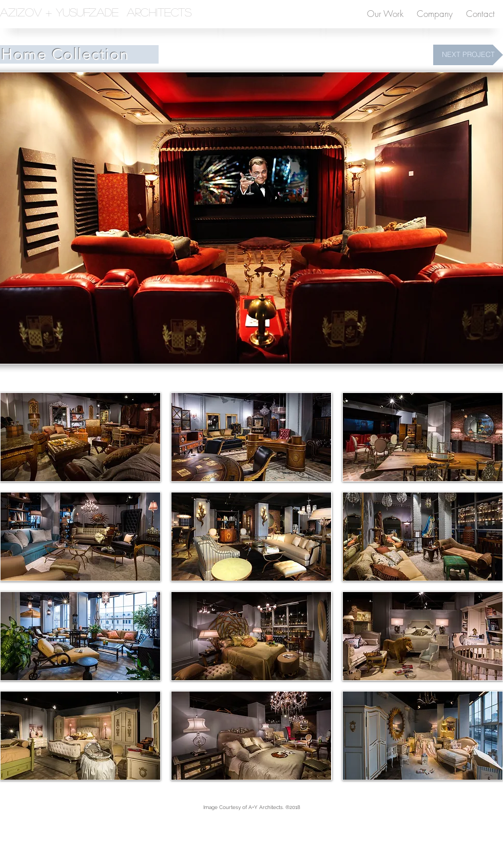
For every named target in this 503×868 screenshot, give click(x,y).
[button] (80, 437)
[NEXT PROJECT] (468, 55)
